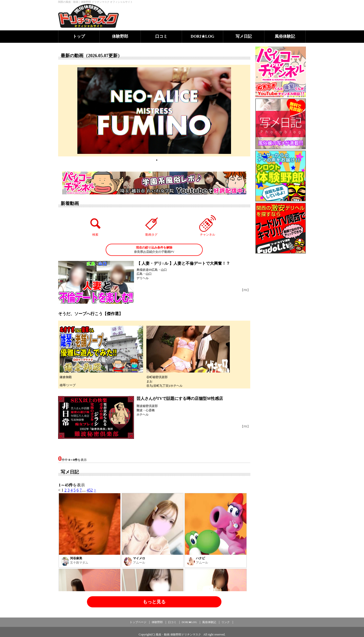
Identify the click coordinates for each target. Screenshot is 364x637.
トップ (79, 36)
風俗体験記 (285, 36)
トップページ (138, 622)
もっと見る (154, 602)
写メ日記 (244, 36)
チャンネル (208, 226)
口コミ (161, 36)
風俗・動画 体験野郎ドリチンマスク (178, 634)
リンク (226, 622)
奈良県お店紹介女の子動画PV (154, 250)
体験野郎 (120, 36)
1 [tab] (157, 160)
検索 (96, 226)
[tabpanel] (154, 111)
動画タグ (151, 226)
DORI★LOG (202, 36)
